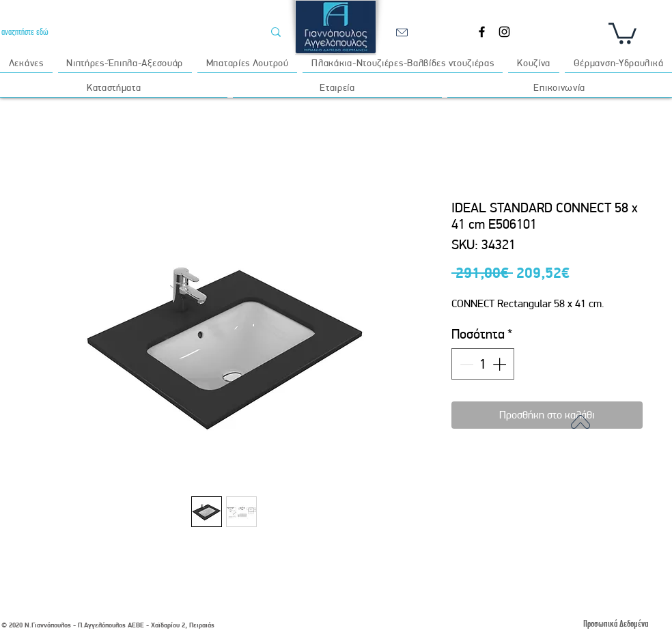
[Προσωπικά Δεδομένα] (615, 624)
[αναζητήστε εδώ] (122, 32)
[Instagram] (504, 32)
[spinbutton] (483, 364)
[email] (402, 32)
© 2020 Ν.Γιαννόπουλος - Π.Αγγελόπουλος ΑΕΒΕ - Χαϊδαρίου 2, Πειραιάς (108, 625)
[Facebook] (482, 32)
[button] (622, 32)
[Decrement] (465, 364)
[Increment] (501, 364)
